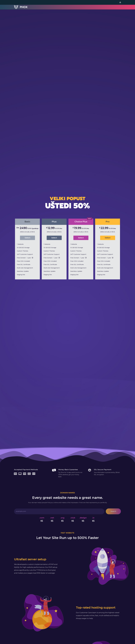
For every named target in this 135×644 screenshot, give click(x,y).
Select (27, 238)
